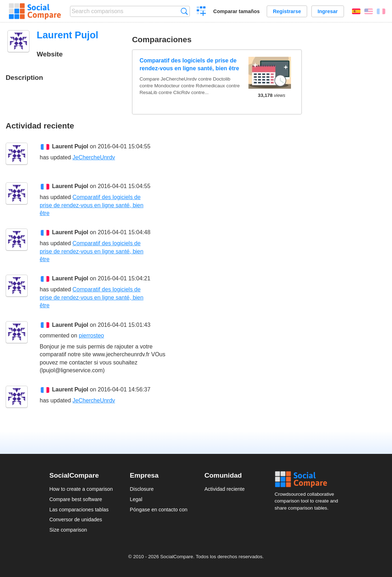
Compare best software (76, 499)
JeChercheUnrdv (94, 157)
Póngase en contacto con (158, 510)
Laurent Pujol (70, 146)
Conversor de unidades (76, 520)
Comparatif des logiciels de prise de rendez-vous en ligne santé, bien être (189, 64)
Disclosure (142, 489)
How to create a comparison (81, 489)
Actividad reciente (225, 489)
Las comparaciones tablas (79, 510)
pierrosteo (91, 336)
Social (309, 479)
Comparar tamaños (237, 11)
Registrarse (287, 11)
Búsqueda (184, 11)
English (369, 11)
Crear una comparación (201, 12)
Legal (136, 499)
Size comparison (68, 530)
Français (381, 11)
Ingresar (328, 11)
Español (356, 11)
